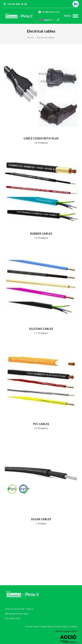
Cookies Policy (61, 626)
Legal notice (46, 626)
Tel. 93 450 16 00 (12, 618)
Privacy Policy (32, 626)
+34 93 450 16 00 (15, 4)
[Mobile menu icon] (71, 16)
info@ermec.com (49, 12)
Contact (74, 626)
